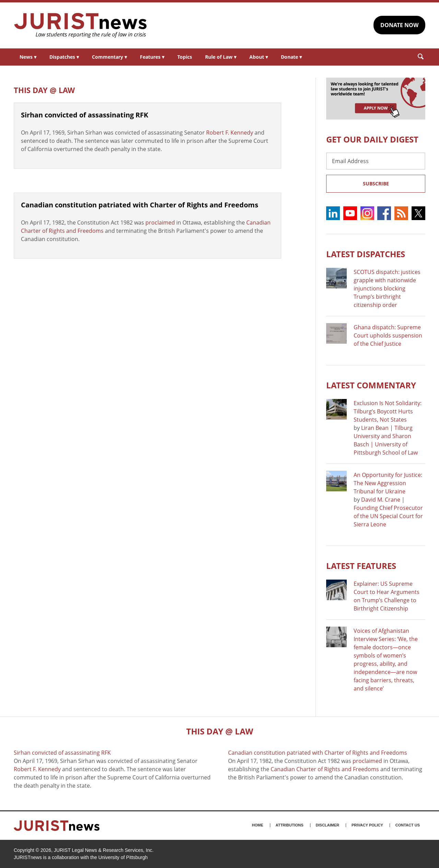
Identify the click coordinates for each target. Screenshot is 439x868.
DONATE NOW (399, 25)
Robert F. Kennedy (230, 133)
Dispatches (64, 57)
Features (152, 57)
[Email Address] (376, 161)
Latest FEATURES (361, 566)
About (259, 57)
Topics (185, 57)
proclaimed (160, 222)
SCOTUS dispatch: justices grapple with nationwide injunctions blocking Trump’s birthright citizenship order (387, 288)
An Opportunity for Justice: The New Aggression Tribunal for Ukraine (388, 483)
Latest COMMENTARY (371, 385)
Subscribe (376, 184)
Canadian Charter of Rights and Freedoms (325, 769)
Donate (291, 57)
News (28, 57)
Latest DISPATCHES (366, 254)
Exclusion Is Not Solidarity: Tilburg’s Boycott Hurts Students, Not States (388, 411)
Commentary (109, 57)
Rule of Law (221, 57)
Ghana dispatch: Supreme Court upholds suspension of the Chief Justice (388, 335)
